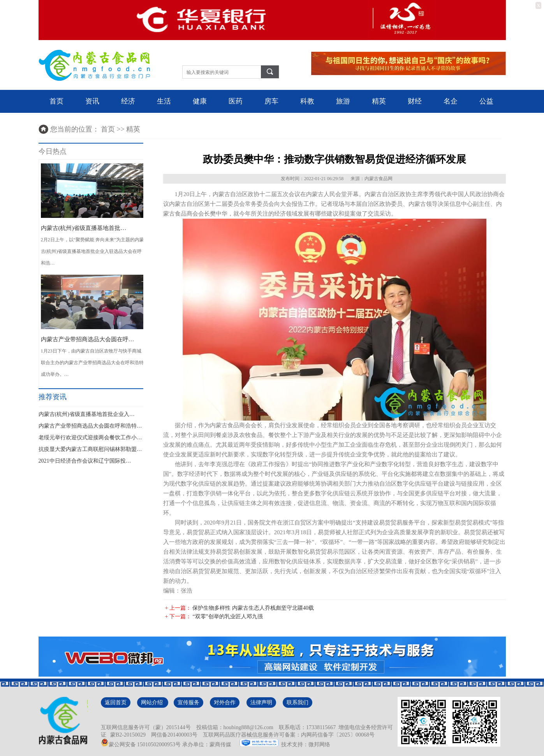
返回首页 (116, 703)
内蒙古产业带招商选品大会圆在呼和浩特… (90, 426)
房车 (271, 101)
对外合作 (225, 703)
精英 (379, 101)
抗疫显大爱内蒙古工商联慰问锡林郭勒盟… (90, 449)
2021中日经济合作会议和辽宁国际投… (85, 461)
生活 (164, 101)
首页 (56, 101)
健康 (200, 101)
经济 (128, 101)
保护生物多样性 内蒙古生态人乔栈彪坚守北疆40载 (253, 608)
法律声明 (261, 703)
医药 (236, 101)
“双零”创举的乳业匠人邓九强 (227, 617)
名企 (451, 101)
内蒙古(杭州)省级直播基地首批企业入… (87, 414)
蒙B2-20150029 (127, 735)
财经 (415, 101)
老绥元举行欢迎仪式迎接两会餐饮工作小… (90, 438)
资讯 (92, 101)
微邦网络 (319, 745)
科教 (307, 101)
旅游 (343, 101)
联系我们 (298, 703)
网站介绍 (153, 703)
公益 (486, 101)
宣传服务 (188, 703)
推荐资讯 (53, 397)
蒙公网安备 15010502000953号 (141, 745)
